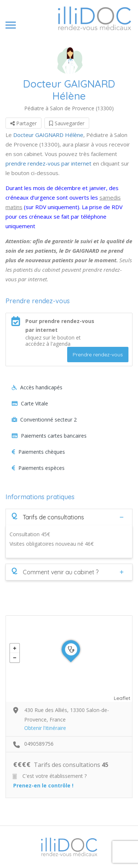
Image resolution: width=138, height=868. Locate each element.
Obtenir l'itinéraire (45, 728)
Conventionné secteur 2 (44, 420)
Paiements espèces (38, 468)
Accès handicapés (37, 387)
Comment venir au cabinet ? (55, 572)
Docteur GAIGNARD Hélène (48, 135)
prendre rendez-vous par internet (48, 163)
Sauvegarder (67, 123)
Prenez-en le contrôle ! (43, 785)
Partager (23, 123)
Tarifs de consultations (48, 517)
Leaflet (122, 698)
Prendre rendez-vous (98, 355)
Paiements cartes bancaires (49, 436)
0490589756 (39, 744)
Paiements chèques (38, 452)
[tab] (69, 517)
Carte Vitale (30, 403)
